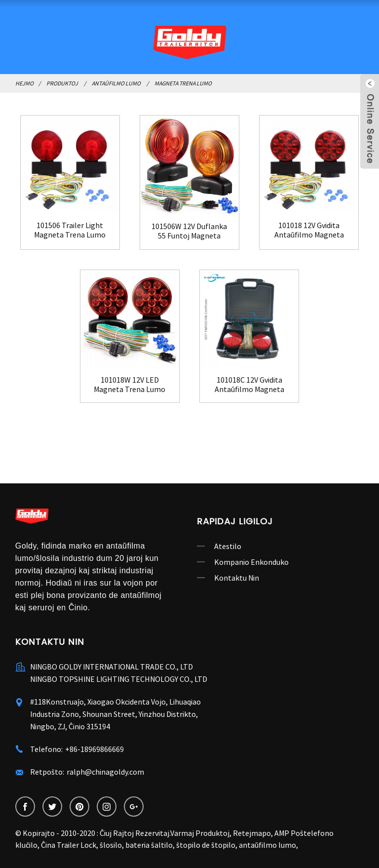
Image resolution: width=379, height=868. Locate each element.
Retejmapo (252, 833)
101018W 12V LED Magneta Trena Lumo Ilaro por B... (130, 385)
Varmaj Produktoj (200, 833)
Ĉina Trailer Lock (69, 845)
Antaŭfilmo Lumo (116, 83)
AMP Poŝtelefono (304, 833)
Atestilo (228, 546)
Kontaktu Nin (237, 578)
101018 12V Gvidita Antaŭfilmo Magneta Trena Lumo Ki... (309, 230)
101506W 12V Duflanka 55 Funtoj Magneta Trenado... (189, 231)
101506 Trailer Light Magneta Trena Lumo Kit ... (70, 230)
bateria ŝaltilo (149, 845)
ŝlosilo (111, 845)
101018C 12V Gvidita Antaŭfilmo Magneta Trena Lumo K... (249, 385)
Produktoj (62, 83)
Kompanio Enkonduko (251, 562)
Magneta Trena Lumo (183, 83)
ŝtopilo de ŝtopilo (206, 845)
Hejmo (24, 83)
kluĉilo (26, 845)
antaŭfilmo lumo (267, 845)
